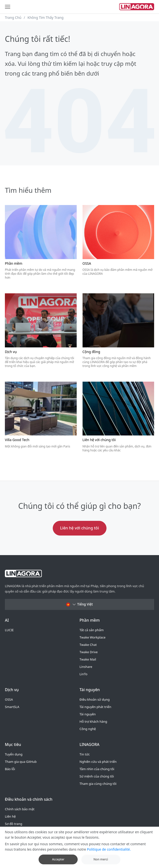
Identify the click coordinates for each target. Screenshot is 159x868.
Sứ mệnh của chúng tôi (97, 776)
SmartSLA (12, 707)
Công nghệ (88, 729)
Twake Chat (88, 645)
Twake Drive (89, 652)
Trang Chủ (13, 17)
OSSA (9, 699)
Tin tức (85, 754)
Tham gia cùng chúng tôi (98, 784)
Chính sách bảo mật (20, 809)
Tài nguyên (88, 714)
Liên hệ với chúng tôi (79, 528)
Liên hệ (10, 816)
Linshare (86, 667)
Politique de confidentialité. (109, 853)
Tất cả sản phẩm (92, 630)
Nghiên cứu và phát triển (98, 762)
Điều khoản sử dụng (95, 699)
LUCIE (9, 630)
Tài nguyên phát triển (95, 707)
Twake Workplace (93, 637)
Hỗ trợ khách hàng (93, 721)
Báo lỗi (10, 769)
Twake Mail (88, 659)
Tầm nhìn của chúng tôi (97, 769)
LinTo (84, 674)
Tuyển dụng (14, 754)
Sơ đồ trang (14, 824)
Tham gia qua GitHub (21, 762)
